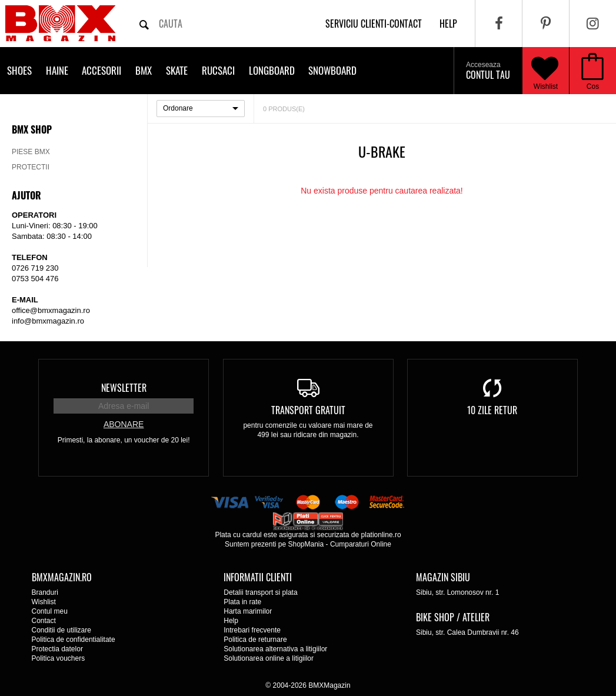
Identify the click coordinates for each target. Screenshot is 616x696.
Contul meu (50, 611)
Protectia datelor (57, 649)
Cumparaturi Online (361, 544)
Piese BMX (31, 152)
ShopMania (306, 544)
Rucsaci (218, 70)
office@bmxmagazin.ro (51, 310)
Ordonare (178, 108)
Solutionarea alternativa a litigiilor (275, 649)
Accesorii (101, 70)
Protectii (31, 167)
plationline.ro (381, 535)
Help (231, 621)
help (448, 24)
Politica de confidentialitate (74, 640)
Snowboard (332, 70)
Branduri (45, 592)
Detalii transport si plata (260, 592)
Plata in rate (242, 602)
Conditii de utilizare (61, 630)
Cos (593, 86)
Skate (177, 70)
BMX (144, 70)
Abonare (124, 424)
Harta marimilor (248, 611)
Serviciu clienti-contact (374, 24)
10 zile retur (492, 410)
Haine (57, 70)
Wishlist (545, 71)
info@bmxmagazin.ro (48, 321)
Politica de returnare (255, 640)
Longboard (272, 70)
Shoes (19, 70)
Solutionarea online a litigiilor (269, 658)
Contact (44, 621)
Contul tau (488, 71)
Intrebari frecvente (252, 630)
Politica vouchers (59, 658)
